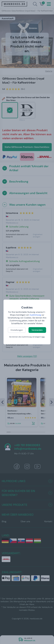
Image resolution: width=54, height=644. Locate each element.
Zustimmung (35, 315)
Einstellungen (17, 330)
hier (43, 337)
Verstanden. (37, 330)
